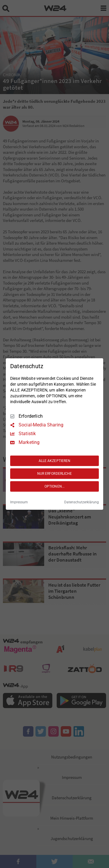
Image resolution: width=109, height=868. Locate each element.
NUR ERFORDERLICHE (55, 474)
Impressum (19, 502)
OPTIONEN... (54, 486)
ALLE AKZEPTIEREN (55, 461)
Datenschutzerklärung (82, 502)
